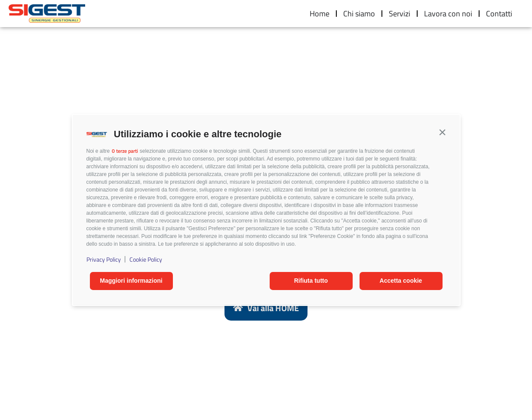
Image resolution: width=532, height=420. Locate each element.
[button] (443, 132)
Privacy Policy (104, 259)
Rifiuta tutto (311, 281)
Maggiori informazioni (131, 281)
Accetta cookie (401, 281)
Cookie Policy (146, 259)
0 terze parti (125, 151)
